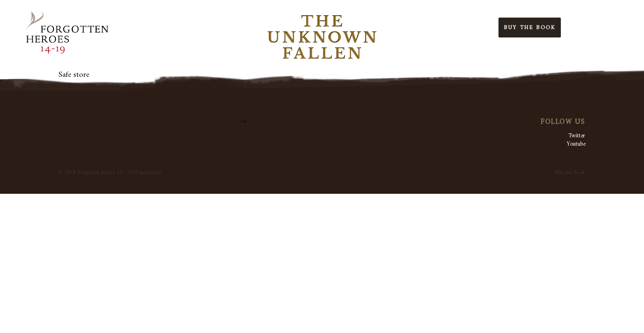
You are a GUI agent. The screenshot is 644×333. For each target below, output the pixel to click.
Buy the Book (530, 28)
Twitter (577, 136)
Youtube (576, 144)
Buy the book (570, 173)
